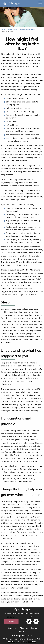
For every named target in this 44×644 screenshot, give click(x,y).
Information (12, 30)
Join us (34, 628)
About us (24, 628)
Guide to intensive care (27, 30)
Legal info (22, 631)
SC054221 (32, 642)
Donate (11, 621)
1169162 (12, 642)
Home (4, 30)
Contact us (12, 628)
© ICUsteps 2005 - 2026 (22, 636)
